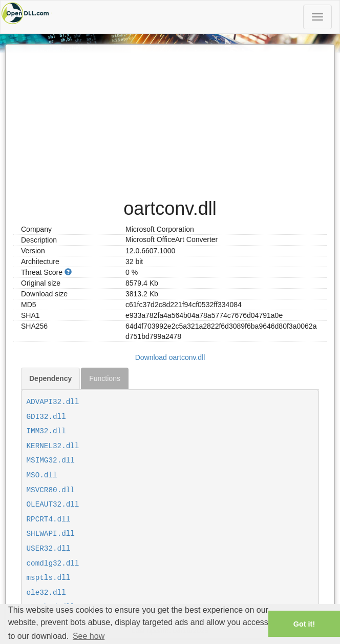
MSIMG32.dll (51, 460)
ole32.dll (46, 593)
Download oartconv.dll (170, 357)
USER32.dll (49, 549)
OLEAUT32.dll (53, 505)
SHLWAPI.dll (51, 534)
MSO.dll (42, 475)
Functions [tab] (105, 378)
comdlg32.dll (53, 563)
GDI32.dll (46, 417)
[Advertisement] (170, 116)
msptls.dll (49, 578)
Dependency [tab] (50, 378)
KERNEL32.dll (53, 446)
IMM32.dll (46, 431)
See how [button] (89, 636)
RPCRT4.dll (49, 519)
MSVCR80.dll (51, 490)
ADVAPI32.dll (53, 402)
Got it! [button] (304, 624)
